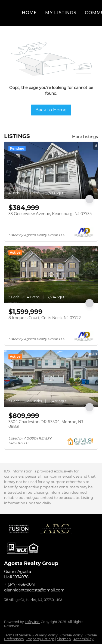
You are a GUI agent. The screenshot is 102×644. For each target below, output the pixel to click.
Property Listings (40, 639)
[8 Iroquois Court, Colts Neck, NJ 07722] (51, 274)
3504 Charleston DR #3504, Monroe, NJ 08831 (46, 424)
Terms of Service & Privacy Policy (31, 635)
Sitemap (64, 639)
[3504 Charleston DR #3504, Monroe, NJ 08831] (51, 379)
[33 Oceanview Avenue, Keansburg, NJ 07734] (51, 170)
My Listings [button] (61, 13)
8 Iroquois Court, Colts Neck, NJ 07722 (45, 318)
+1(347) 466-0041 (20, 584)
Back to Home (51, 110)
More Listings (85, 137)
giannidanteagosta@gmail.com (34, 590)
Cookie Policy (72, 635)
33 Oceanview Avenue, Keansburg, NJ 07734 (50, 214)
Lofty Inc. (32, 622)
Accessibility (84, 639)
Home (29, 13)
